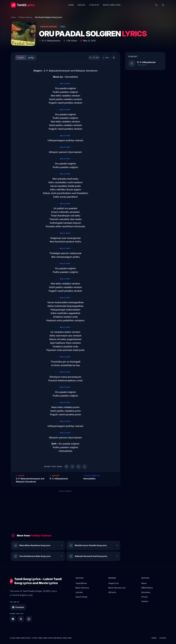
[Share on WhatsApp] (78, 467)
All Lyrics (112, 592)
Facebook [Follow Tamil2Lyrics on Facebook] (18, 607)
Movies (81, 5)
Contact (145, 601)
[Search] (163, 5)
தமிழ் (31, 57)
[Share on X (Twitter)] (72, 467)
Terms (154, 638)
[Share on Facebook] (66, 467)
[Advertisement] (66, 511)
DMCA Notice (147, 588)
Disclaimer (146, 592)
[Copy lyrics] (106, 58)
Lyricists (94, 5)
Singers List (113, 583)
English (21, 57)
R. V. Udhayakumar (51, 41)
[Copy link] (84, 467)
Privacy (144, 597)
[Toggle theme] (156, 5)
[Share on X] (21, 619)
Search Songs (81, 597)
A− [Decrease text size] (91, 57)
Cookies (163, 638)
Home (71, 5)
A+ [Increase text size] (98, 57)
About (144, 583)
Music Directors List (117, 588)
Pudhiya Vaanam (25, 17)
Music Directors (112, 5)
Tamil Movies (81, 583)
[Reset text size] (94, 58)
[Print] (114, 58)
